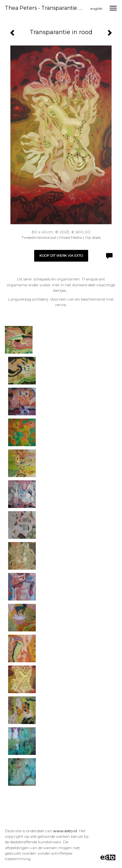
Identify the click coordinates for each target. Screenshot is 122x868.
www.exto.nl (65, 831)
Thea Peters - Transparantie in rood (47, 8)
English (96, 9)
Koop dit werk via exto (61, 256)
